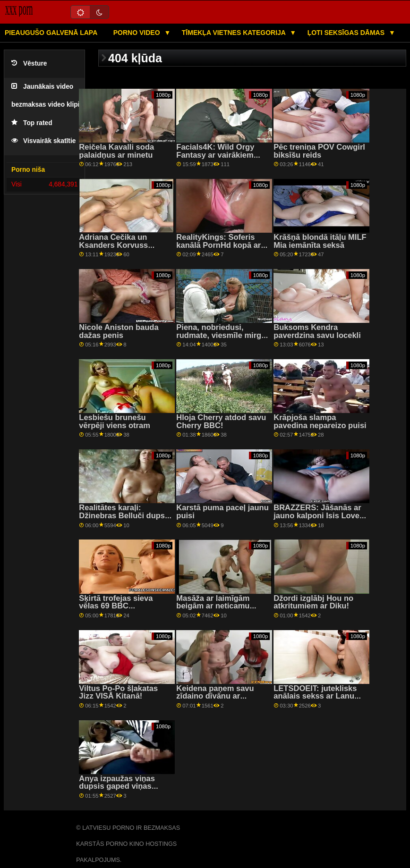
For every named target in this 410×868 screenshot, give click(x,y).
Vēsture (29, 63)
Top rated (32, 123)
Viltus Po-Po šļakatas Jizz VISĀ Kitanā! (118, 692)
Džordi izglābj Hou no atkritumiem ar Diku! (313, 602)
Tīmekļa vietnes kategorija (235, 33)
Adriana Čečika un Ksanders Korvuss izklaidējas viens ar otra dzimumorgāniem (123, 249)
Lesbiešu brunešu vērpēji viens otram (115, 421)
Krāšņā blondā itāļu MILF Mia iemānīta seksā (320, 241)
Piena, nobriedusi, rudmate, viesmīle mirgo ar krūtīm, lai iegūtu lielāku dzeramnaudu (221, 339)
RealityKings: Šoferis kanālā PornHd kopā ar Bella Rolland (218, 245)
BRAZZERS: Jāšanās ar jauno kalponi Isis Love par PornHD (317, 515)
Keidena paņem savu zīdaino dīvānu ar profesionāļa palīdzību (217, 696)
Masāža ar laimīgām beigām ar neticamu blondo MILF (213, 606)
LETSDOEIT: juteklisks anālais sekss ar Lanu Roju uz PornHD (315, 696)
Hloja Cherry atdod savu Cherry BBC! (221, 421)
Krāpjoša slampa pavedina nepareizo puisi (320, 421)
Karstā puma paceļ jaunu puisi (222, 512)
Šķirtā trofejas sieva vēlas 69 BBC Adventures (116, 606)
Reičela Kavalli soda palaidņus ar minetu (116, 151)
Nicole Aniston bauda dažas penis (119, 331)
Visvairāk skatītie (43, 141)
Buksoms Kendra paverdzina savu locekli (317, 331)
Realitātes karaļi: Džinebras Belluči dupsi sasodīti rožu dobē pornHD (123, 519)
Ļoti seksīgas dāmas (347, 33)
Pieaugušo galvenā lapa (51, 33)
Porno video (138, 33)
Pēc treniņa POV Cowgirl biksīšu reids (319, 151)
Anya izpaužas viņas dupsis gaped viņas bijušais (117, 786)
